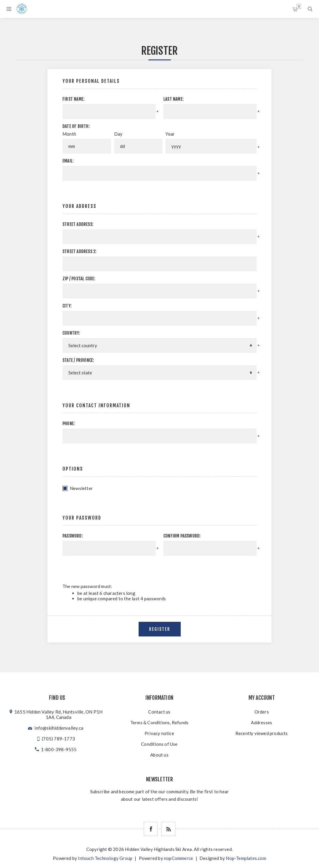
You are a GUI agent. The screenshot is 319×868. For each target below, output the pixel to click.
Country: (71, 333)
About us (159, 755)
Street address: (78, 224)
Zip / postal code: (79, 279)
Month (69, 134)
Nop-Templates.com (246, 858)
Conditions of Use (159, 744)
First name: (73, 99)
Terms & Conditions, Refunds (159, 722)
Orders (262, 712)
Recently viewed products (262, 733)
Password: (73, 536)
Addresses (262, 722)
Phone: (69, 424)
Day (118, 134)
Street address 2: (79, 251)
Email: (68, 161)
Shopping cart (299, 6)
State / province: (78, 360)
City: (67, 306)
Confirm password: (182, 536)
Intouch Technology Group (105, 858)
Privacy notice (159, 733)
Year (170, 134)
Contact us (159, 712)
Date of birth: (76, 126)
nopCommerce (178, 858)
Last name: (174, 99)
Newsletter (81, 488)
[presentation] (206, 567)
